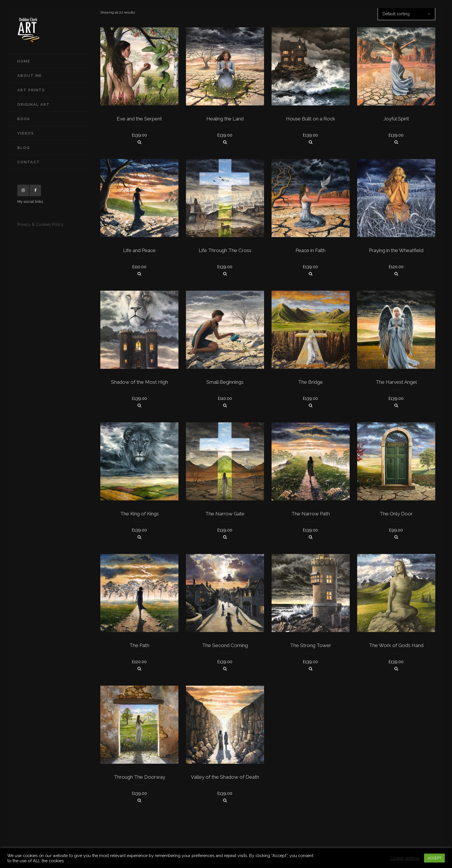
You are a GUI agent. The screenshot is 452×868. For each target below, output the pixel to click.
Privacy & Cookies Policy (41, 224)
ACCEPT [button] (434, 858)
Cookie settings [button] (405, 858)
